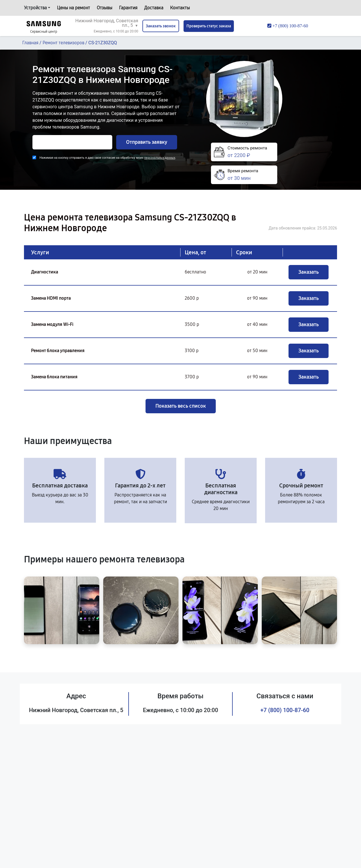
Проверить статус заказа (209, 26)
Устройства (35, 8)
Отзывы (104, 8)
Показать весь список (181, 406)
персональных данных (160, 158)
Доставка (154, 8)
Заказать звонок (161, 26)
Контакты (180, 8)
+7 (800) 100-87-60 (285, 710)
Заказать (309, 272)
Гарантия (128, 8)
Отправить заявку (147, 142)
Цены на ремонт (73, 8)
